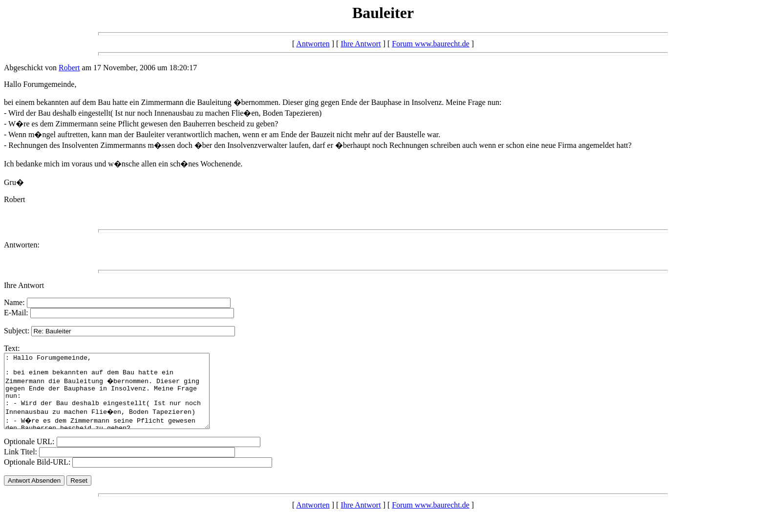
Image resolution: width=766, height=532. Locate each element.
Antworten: (22, 245)
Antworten (313, 44)
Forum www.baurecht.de (430, 44)
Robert (69, 68)
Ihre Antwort (361, 44)
